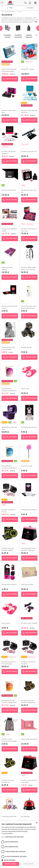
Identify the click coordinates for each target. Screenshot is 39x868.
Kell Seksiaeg (25, 816)
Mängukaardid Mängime (29, 510)
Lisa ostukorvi (10, 79)
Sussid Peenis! (6, 623)
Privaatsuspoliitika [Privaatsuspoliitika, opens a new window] (7, 833)
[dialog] (19, 844)
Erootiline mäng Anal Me (29, 151)
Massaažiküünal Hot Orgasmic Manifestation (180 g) (9, 702)
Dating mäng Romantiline (29, 739)
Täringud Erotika (26, 347)
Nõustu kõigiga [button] (11, 864)
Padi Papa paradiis (27, 584)
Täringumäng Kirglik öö (9, 584)
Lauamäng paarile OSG (9, 816)
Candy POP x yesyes (28, 69)
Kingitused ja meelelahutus (10, 12)
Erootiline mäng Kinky (9, 190)
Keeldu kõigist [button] (29, 864)
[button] (19, 860)
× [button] (37, 823)
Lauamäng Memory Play (29, 427)
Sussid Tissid (25, 389)
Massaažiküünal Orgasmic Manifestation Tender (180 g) (9, 468)
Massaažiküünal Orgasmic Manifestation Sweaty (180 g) (9, 391)
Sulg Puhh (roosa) (27, 466)
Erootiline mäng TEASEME (29, 623)
